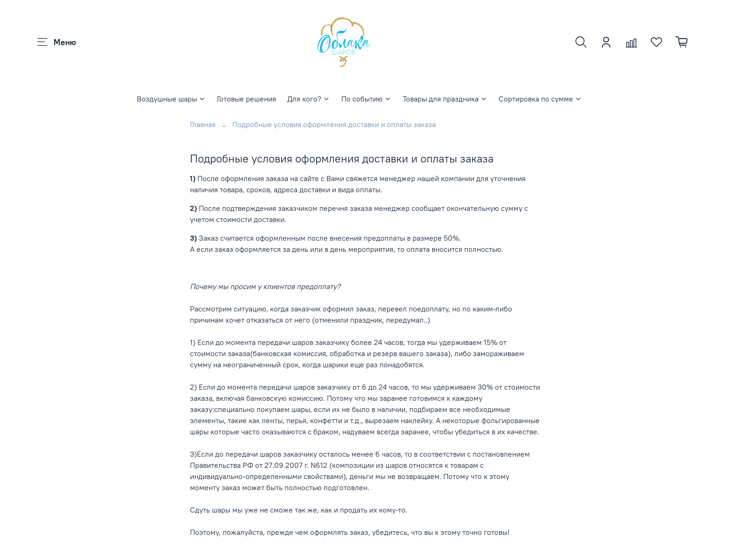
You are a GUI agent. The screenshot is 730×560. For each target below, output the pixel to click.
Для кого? (309, 99)
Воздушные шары (171, 99)
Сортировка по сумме (540, 99)
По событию (366, 99)
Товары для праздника (445, 99)
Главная (203, 124)
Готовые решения (247, 99)
